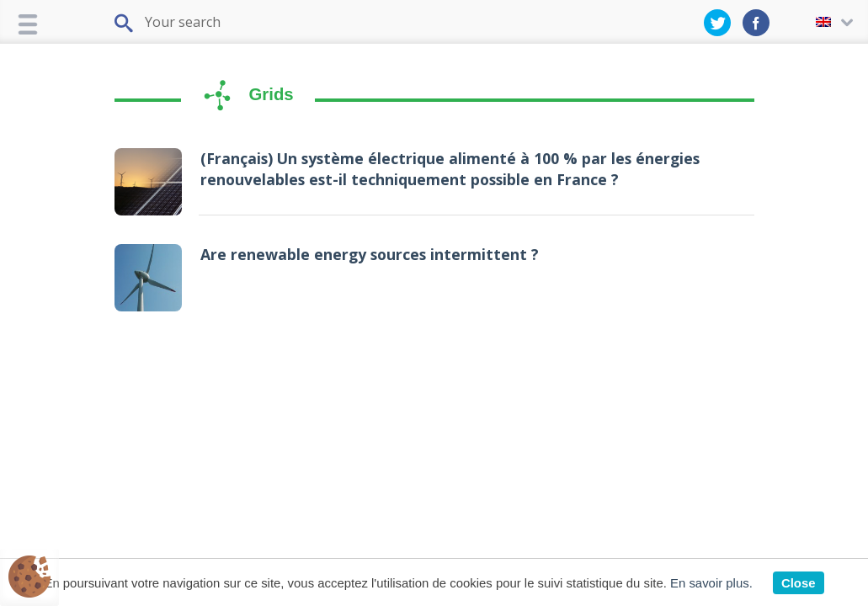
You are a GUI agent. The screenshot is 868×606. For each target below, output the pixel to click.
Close (799, 583)
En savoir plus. (711, 583)
